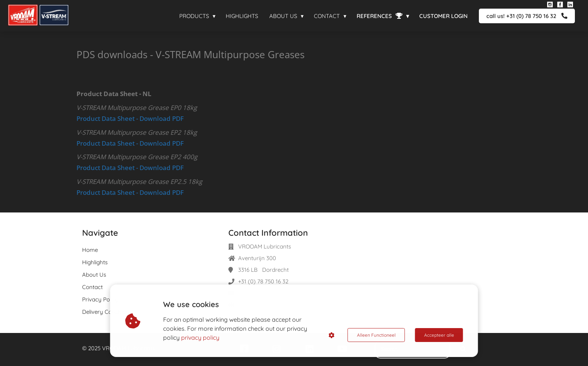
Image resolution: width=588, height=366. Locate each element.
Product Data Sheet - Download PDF (130, 118)
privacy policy (200, 337)
